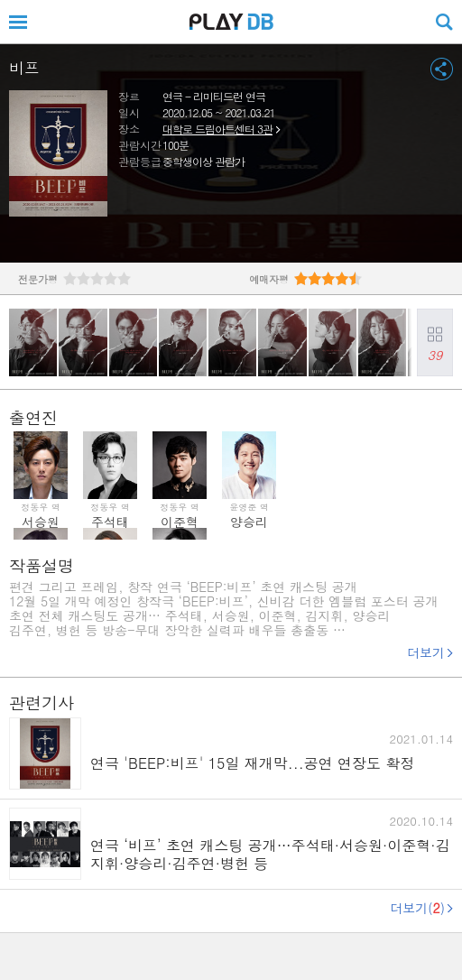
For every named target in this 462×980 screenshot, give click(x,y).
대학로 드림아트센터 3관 (217, 129)
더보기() (417, 908)
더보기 (426, 652)
